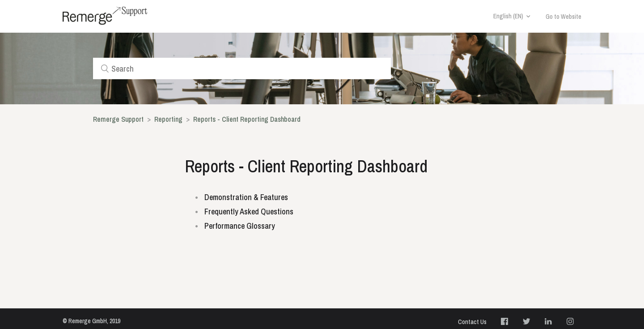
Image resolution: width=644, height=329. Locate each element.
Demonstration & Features (246, 197)
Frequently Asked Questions (249, 211)
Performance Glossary (240, 226)
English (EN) (508, 16)
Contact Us (472, 322)
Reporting (169, 119)
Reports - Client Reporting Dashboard (247, 119)
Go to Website (563, 17)
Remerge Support (118, 119)
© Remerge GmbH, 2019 (91, 321)
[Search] (242, 68)
